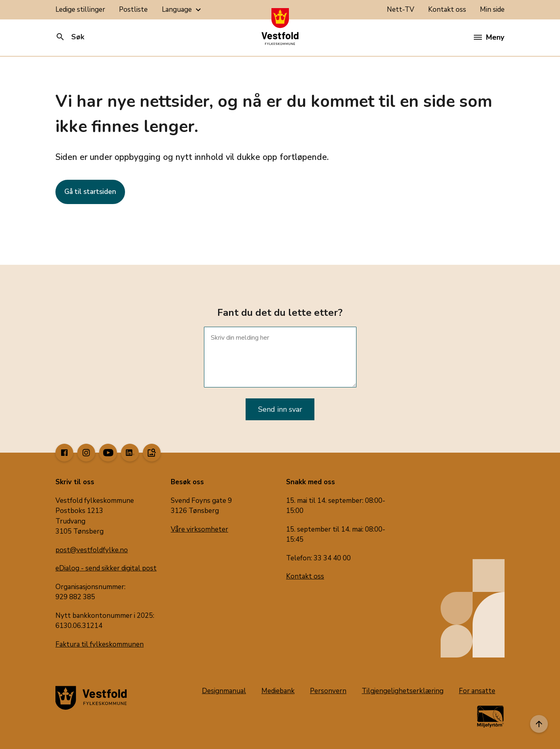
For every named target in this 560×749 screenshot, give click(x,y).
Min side (492, 10)
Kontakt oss (447, 10)
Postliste (133, 10)
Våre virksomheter (199, 529)
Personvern (328, 691)
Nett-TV (401, 10)
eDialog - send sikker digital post (106, 568)
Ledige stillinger (80, 10)
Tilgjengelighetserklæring (403, 691)
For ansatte (477, 691)
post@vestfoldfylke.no (92, 550)
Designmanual (224, 691)
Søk (70, 37)
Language (182, 10)
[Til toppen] (539, 724)
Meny (489, 37)
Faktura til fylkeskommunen (100, 644)
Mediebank (278, 691)
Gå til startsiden (90, 192)
